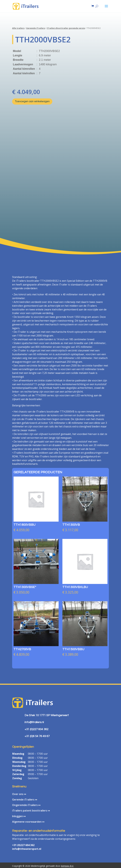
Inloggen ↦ (19, 816)
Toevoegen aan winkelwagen (32, 101)
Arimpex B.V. (67, 866)
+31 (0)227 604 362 (23, 845)
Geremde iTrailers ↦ (25, 800)
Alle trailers (18, 28)
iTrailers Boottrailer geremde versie (66, 28)
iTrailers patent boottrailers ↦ (31, 811)
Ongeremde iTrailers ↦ (26, 805)
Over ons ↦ (19, 794)
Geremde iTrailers (36, 28)
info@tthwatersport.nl (27, 849)
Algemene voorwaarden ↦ (28, 822)
